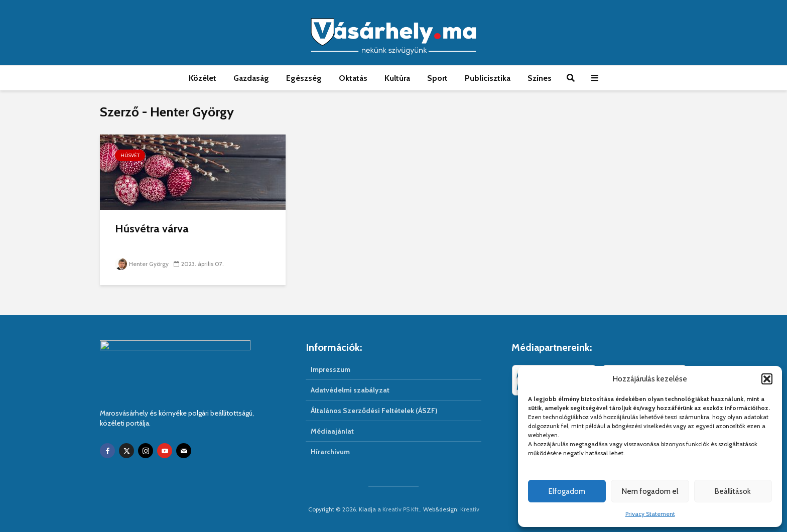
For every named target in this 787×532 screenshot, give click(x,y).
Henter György (142, 264)
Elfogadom (567, 491)
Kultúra (397, 78)
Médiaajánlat (332, 431)
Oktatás (353, 78)
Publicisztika (488, 78)
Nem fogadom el (650, 491)
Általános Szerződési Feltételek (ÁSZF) (374, 411)
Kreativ (470, 509)
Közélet (203, 78)
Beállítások (733, 491)
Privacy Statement (650, 514)
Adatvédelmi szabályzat (350, 390)
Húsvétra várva (152, 229)
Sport (437, 78)
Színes (540, 78)
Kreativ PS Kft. (401, 509)
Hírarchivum (330, 452)
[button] (767, 379)
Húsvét (130, 155)
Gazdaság (251, 78)
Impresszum (331, 369)
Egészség (304, 78)
